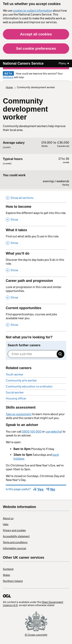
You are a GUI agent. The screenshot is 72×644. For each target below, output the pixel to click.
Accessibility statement (16, 536)
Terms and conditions (15, 542)
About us (8, 518)
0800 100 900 (32, 431)
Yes (40, 489)
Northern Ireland (13, 581)
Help (6, 524)
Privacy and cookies (14, 530)
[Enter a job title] (36, 354)
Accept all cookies (36, 34)
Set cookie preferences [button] (36, 48)
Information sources (14, 548)
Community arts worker (21, 380)
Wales (6, 575)
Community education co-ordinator (29, 386)
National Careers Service (23, 63)
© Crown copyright (36, 635)
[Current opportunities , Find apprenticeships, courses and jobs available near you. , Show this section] (36, 318)
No (53, 489)
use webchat (54, 431)
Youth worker (15, 374)
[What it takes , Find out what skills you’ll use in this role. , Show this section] (36, 238)
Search (60, 354)
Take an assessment (19, 414)
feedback (8, 77)
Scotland (8, 569)
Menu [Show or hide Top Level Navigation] (62, 63)
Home (9, 87)
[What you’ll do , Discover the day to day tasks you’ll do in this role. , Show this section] (36, 263)
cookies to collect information (32, 11)
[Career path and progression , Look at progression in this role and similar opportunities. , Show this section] (36, 290)
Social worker (15, 392)
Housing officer (16, 398)
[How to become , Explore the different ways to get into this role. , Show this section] (36, 214)
